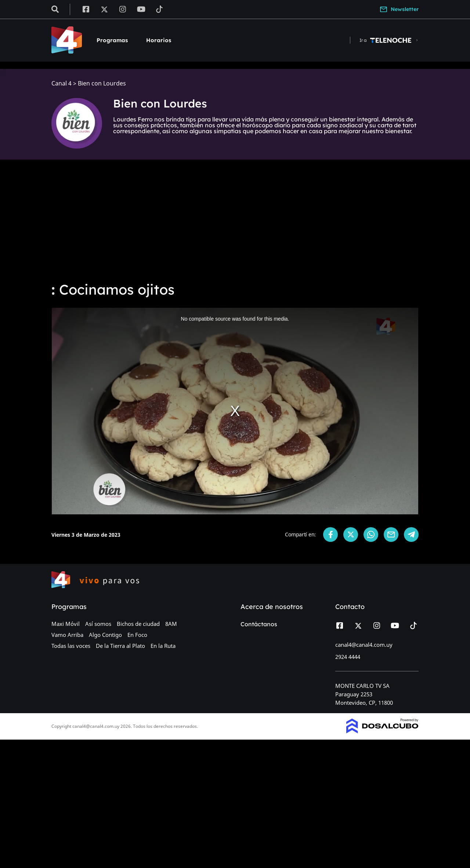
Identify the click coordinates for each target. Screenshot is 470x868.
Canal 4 (62, 83)
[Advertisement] (235, 220)
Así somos (98, 624)
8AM (171, 624)
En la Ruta (163, 646)
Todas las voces (71, 646)
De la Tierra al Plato (120, 646)
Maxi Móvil (66, 624)
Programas (112, 40)
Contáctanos (259, 624)
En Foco (137, 635)
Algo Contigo (105, 635)
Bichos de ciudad (138, 624)
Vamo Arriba (67, 635)
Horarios (159, 40)
